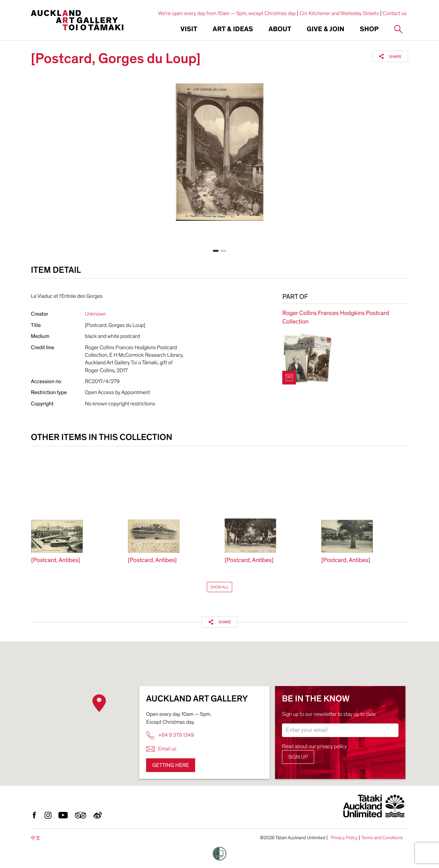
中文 (36, 838)
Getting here (171, 765)
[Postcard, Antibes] (56, 560)
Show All (219, 587)
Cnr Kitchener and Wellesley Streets (339, 13)
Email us (161, 749)
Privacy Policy (344, 838)
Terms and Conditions (382, 838)
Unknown (96, 314)
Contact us (395, 13)
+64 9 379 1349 (170, 735)
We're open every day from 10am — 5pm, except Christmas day (227, 13)
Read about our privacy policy (315, 746)
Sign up (298, 757)
